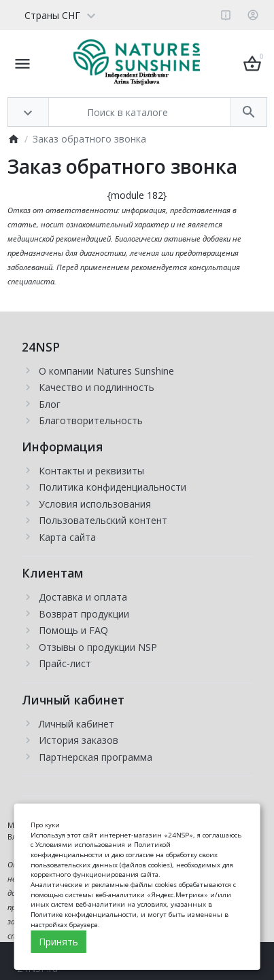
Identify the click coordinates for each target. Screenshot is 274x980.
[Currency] (104, 15)
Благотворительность (91, 420)
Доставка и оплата (83, 597)
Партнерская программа (96, 757)
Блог (50, 404)
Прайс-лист (65, 663)
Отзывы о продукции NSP (98, 647)
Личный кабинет (76, 724)
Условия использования (95, 504)
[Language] (55, 15)
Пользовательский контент (103, 520)
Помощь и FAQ (73, 630)
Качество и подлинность (97, 387)
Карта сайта (67, 537)
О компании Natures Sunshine (106, 371)
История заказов (79, 740)
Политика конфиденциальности (113, 487)
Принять (58, 942)
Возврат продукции (84, 614)
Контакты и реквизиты (91, 471)
